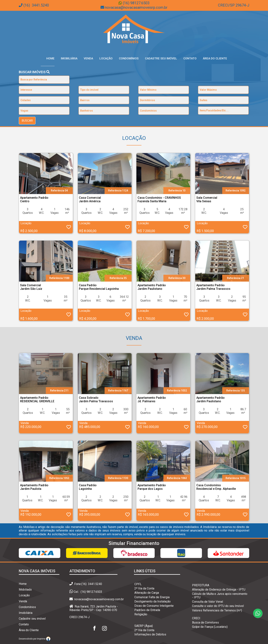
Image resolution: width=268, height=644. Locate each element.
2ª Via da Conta (144, 588)
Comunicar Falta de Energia (152, 597)
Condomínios (129, 58)
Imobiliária (69, 58)
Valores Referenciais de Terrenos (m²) (217, 610)
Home (50, 58)
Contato (190, 58)
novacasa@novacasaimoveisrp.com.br (136, 8)
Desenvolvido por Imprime (35, 639)
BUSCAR (27, 121)
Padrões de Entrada (147, 610)
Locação (106, 58)
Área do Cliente (215, 58)
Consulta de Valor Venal (208, 602)
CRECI (196, 618)
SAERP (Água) (144, 626)
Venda (88, 58)
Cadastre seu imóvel (32, 619)
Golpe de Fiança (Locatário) (210, 627)
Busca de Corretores (205, 622)
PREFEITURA (201, 585)
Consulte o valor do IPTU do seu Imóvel (218, 606)
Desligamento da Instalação (153, 601)
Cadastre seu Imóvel (161, 58)
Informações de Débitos (150, 634)
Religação (141, 614)
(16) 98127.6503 (136, 3)
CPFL (138, 584)
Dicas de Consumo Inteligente (154, 606)
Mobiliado (25, 590)
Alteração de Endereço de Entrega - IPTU (219, 590)
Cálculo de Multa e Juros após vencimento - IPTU (220, 596)
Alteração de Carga (147, 593)
